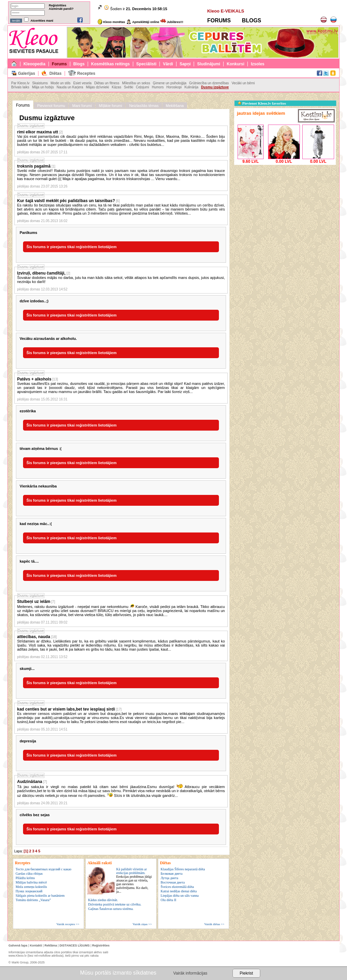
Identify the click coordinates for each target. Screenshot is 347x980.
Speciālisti (146, 64)
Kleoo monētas (111, 22)
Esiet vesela (82, 83)
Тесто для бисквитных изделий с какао (44, 869)
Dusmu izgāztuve (215, 87)
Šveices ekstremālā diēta (177, 887)
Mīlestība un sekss (136, 83)
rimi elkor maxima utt (38, 132)
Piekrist (246, 973)
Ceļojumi (142, 87)
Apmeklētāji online (143, 22)
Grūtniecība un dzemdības (209, 83)
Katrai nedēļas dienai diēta (179, 891)
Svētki (129, 87)
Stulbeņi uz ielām (34, 602)
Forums (59, 64)
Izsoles (258, 64)
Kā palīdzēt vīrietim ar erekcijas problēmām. (134, 880)
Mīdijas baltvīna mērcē (31, 882)
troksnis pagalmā (34, 166)
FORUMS (219, 20)
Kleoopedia (34, 64)
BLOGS (252, 20)
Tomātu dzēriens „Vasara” (33, 900)
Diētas (56, 73)
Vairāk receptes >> (68, 924)
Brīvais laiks (20, 87)
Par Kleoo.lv (20, 83)
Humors (158, 87)
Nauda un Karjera (70, 87)
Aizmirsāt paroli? (61, 9)
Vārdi (168, 64)
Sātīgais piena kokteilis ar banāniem (40, 896)
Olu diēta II (168, 900)
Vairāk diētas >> (214, 924)
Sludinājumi (209, 64)
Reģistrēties (58, 5)
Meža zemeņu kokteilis (31, 887)
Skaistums (40, 83)
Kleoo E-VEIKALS (226, 11)
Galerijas (27, 73)
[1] (26, 851)
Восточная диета (173, 882)
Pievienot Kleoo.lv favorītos (262, 103)
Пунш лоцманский (29, 891)
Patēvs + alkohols (34, 379)
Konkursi (236, 64)
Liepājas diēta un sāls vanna (180, 896)
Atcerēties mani (42, 21)
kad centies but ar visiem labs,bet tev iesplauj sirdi (66, 709)
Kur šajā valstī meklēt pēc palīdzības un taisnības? (66, 201)
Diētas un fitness (107, 83)
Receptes (86, 73)
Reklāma (51, 945)
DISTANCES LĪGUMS (75, 945)
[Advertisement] (285, 209)
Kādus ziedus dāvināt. (103, 900)
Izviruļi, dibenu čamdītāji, (42, 273)
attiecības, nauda (34, 637)
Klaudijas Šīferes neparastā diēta (183, 869)
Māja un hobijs (43, 87)
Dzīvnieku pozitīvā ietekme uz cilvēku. (115, 904)
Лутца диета (169, 878)
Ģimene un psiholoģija (170, 83)
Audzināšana (30, 782)
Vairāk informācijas (190, 973)
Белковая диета (171, 874)
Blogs (79, 64)
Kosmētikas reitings (110, 64)
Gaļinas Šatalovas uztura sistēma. (111, 909)
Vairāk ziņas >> (142, 924)
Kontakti (36, 945)
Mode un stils (60, 83)
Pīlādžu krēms (25, 878)
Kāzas (117, 87)
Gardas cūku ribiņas (29, 874)
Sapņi (185, 64)
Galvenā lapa (18, 945)
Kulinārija (191, 87)
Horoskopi (174, 87)
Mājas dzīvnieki (97, 87)
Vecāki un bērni (243, 83)
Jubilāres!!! (172, 22)
